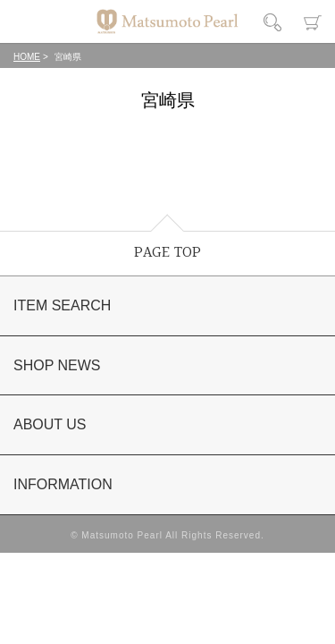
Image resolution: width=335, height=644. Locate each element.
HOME (27, 57)
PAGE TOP (167, 253)
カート (313, 22)
